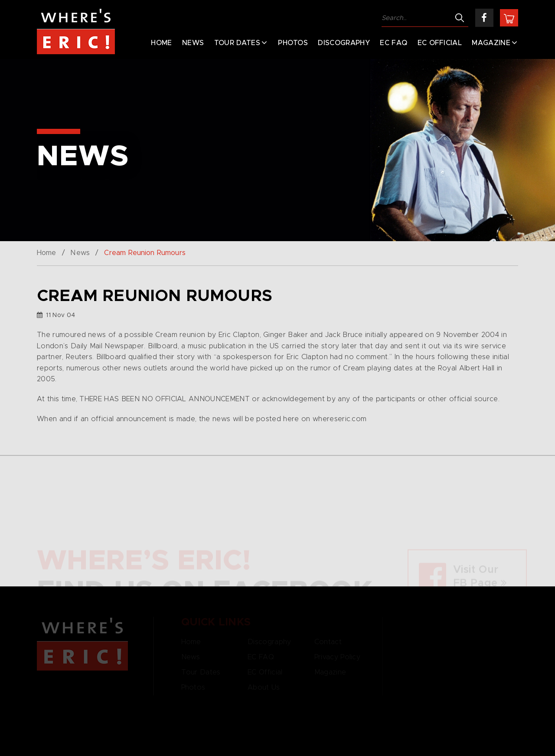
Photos (293, 43)
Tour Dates (237, 43)
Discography (344, 43)
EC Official (440, 43)
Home (161, 43)
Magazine (491, 43)
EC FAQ (393, 43)
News (193, 43)
